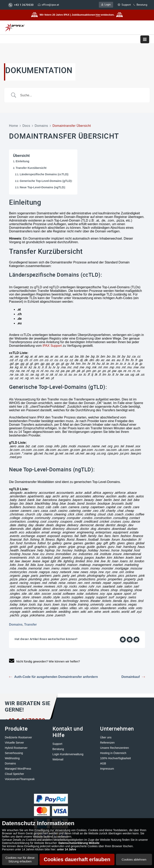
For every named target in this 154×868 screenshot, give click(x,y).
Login (106, 5)
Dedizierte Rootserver (18, 737)
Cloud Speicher (14, 774)
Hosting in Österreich (113, 753)
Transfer (30, 625)
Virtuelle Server (14, 742)
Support (124, 5)
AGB (103, 763)
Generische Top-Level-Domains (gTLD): (46, 181)
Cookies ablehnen (134, 859)
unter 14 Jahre (67, 849)
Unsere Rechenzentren (114, 748)
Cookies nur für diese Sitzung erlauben (20, 859)
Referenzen (107, 742)
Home (14, 126)
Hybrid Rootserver (16, 748)
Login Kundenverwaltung (68, 754)
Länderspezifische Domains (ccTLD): (44, 174)
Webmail (58, 759)
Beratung (140, 5)
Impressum (107, 768)
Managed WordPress (18, 768)
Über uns (106, 737)
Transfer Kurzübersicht (31, 168)
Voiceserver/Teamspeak (20, 779)
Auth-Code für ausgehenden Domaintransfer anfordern (53, 677)
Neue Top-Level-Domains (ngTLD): (43, 187)
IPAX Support (52, 346)
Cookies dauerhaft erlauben (77, 859)
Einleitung (22, 161)
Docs (26, 126)
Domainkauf (133, 677)
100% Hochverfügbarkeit (115, 758)
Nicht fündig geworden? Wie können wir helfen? (45, 661)
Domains (41, 126)
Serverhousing (14, 753)
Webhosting (12, 758)
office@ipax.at (48, 5)
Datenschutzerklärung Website (79, 843)
